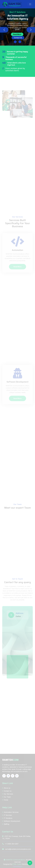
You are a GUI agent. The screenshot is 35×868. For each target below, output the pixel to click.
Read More (17, 34)
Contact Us (18, 38)
